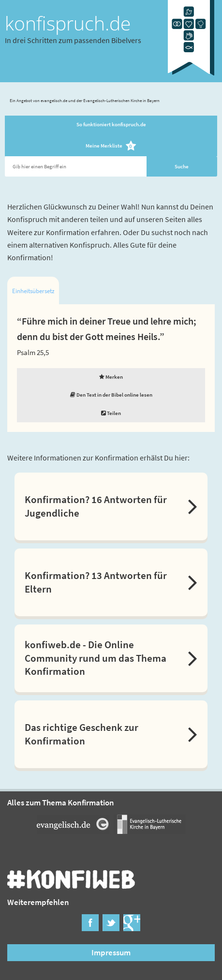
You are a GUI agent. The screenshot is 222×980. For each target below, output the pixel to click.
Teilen (111, 413)
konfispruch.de (68, 23)
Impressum (111, 952)
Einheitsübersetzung (33, 291)
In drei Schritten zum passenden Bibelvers (73, 40)
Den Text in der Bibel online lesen (111, 395)
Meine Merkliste (111, 146)
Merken (111, 377)
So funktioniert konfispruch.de (111, 124)
